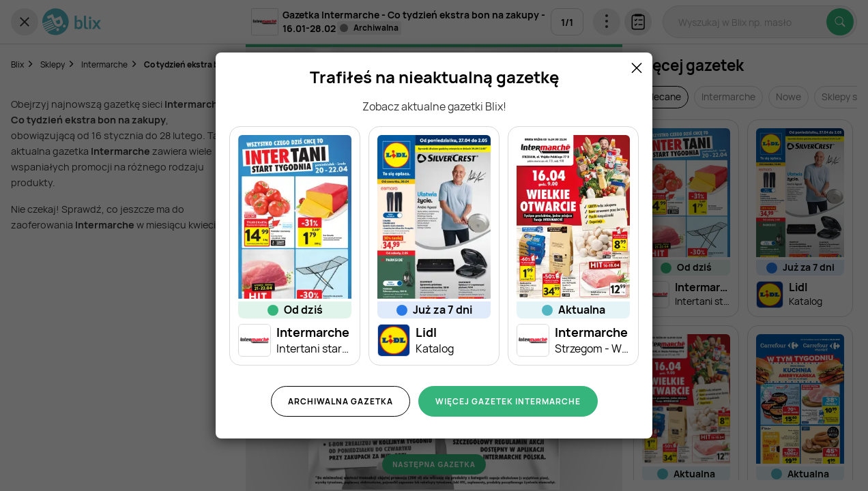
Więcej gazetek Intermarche (508, 401)
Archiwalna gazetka (341, 401)
